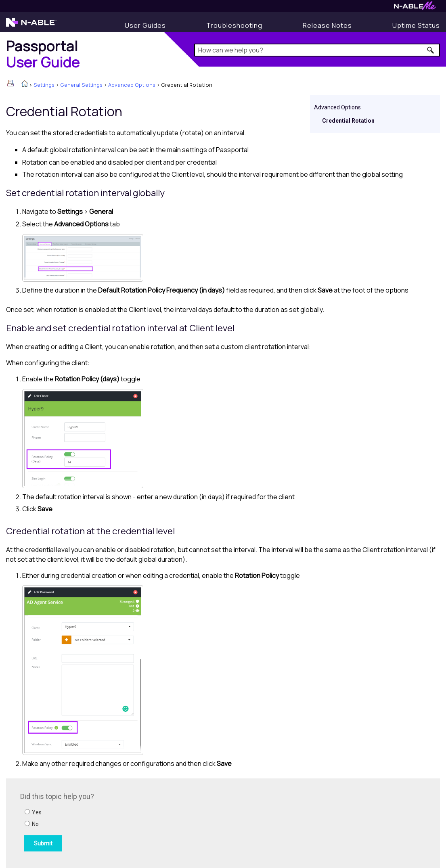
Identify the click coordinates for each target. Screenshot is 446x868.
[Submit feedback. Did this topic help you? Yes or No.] (129, 822)
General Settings (81, 85)
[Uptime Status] (416, 25)
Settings (44, 85)
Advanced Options (132, 85)
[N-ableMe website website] (415, 8)
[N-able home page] (31, 26)
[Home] (43, 54)
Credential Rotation (348, 121)
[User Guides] (145, 25)
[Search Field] (317, 50)
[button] (431, 50)
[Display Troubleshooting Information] (234, 25)
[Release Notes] (327, 25)
